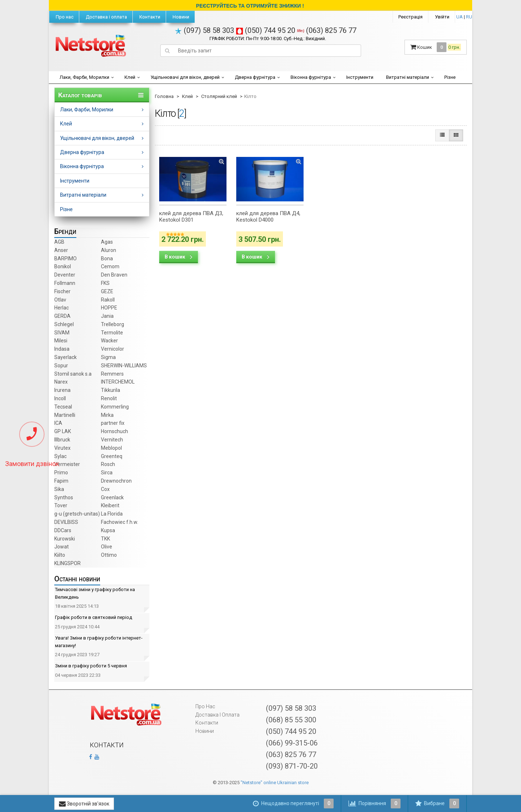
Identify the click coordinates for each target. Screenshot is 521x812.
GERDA (62, 316)
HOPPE (109, 308)
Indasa (62, 349)
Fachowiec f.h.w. (120, 522)
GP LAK (63, 431)
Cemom (110, 266)
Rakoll (108, 300)
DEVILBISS (66, 522)
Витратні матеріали (408, 77)
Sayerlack (65, 357)
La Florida (112, 514)
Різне (450, 77)
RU (469, 17)
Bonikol (63, 266)
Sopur (61, 366)
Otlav (60, 300)
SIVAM (62, 333)
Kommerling (115, 407)
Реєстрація (410, 17)
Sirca (107, 473)
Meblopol (111, 448)
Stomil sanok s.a (73, 374)
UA (459, 17)
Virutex (62, 448)
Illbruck (62, 440)
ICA (58, 423)
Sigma (108, 357)
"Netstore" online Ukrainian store (275, 783)
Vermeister (67, 464)
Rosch (108, 464)
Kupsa (108, 530)
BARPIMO (65, 258)
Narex (61, 382)
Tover (61, 505)
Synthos (64, 497)
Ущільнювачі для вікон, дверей (185, 77)
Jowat (62, 547)
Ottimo (109, 555)
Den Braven (114, 275)
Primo (61, 473)
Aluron (109, 250)
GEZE (107, 291)
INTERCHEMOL (118, 382)
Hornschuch (115, 431)
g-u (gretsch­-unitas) (77, 514)
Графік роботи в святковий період (94, 617)
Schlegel (64, 324)
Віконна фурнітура (311, 77)
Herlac (62, 308)
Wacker (109, 341)
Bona (107, 258)
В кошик (179, 257)
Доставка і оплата (106, 17)
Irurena (62, 390)
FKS (105, 283)
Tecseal (63, 407)
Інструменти (360, 77)
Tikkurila (111, 390)
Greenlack (112, 497)
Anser (61, 250)
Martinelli (65, 415)
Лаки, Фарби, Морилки (84, 77)
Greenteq (112, 456)
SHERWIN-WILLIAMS (124, 366)
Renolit (109, 398)
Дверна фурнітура (255, 77)
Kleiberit (110, 505)
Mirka (107, 415)
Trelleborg (113, 324)
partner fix (113, 423)
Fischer (62, 291)
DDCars (63, 530)
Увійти (442, 17)
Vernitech (112, 440)
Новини (180, 17)
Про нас (64, 17)
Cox (105, 489)
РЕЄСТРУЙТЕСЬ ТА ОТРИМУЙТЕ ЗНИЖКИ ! (250, 6)
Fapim (61, 481)
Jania (107, 316)
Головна (164, 96)
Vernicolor (113, 349)
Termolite (112, 333)
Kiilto (60, 555)
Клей (130, 77)
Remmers (112, 374)
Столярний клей (219, 96)
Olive (107, 547)
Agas (107, 242)
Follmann (65, 283)
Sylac (60, 456)
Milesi (61, 341)
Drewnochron (116, 481)
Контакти (149, 17)
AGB (59, 242)
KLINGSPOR (67, 563)
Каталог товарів (80, 95)
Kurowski (65, 539)
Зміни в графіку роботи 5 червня (91, 666)
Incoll (60, 398)
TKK (105, 539)
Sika (59, 489)
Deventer (65, 275)
